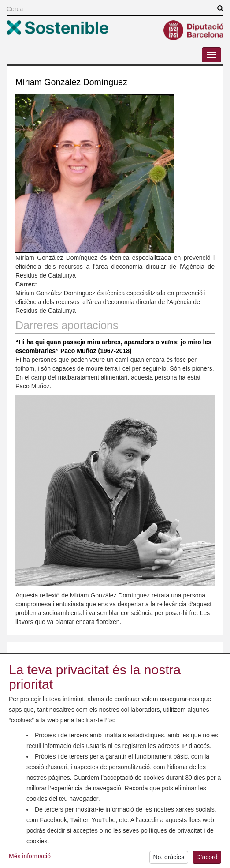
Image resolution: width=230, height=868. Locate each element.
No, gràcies (169, 859)
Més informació (30, 858)
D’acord (207, 859)
